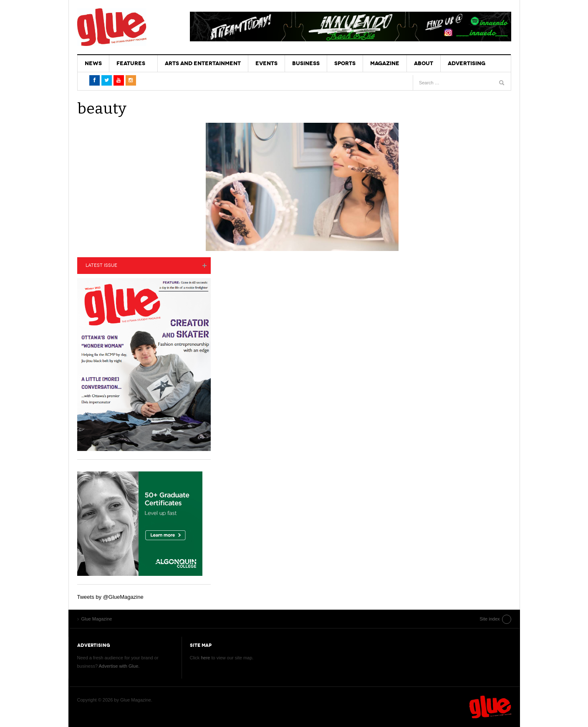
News (93, 63)
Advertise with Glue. (119, 666)
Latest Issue (101, 265)
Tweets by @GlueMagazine (110, 597)
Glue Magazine (112, 27)
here (205, 658)
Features (131, 63)
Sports (345, 63)
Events (266, 63)
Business (306, 63)
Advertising (467, 63)
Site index (490, 619)
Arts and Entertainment (203, 63)
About (424, 63)
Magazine (385, 63)
